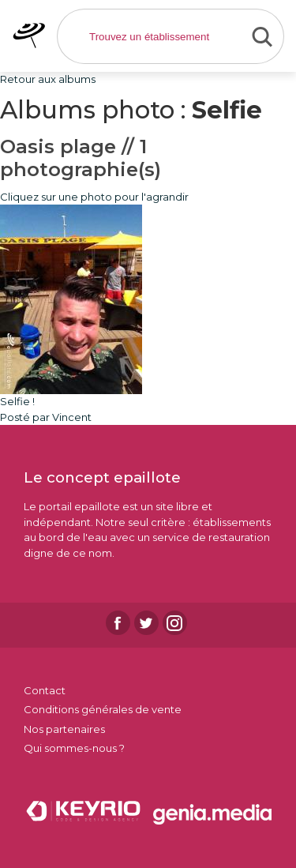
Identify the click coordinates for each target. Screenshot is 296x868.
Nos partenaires (64, 729)
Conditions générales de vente (103, 709)
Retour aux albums (48, 79)
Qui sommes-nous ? (74, 748)
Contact (45, 690)
